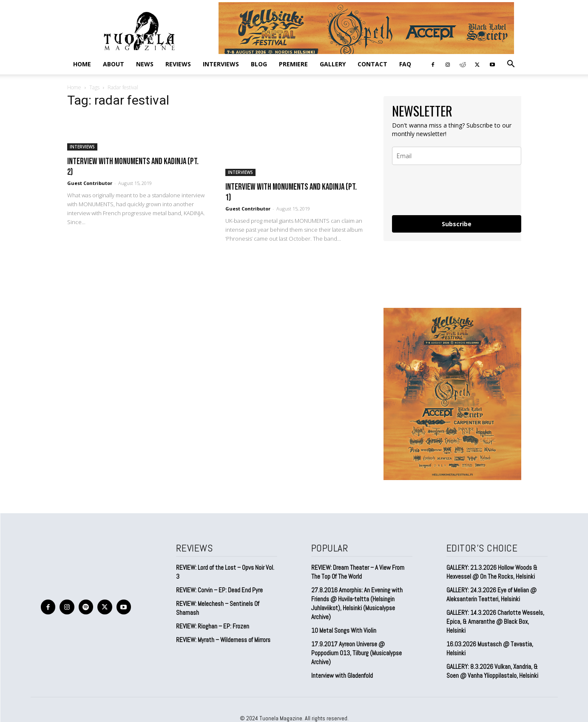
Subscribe (457, 224)
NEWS (145, 64)
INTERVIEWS (221, 64)
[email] (457, 156)
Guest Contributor (90, 183)
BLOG (259, 64)
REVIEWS (178, 64)
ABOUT (114, 64)
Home (82, 64)
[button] (511, 64)
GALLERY (333, 64)
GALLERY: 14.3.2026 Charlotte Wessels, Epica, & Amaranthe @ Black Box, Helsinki (495, 621)
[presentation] (457, 190)
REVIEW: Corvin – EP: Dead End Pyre (219, 590)
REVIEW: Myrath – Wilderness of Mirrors (223, 640)
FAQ (405, 64)
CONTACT (372, 64)
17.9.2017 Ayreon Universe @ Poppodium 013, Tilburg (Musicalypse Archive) (356, 653)
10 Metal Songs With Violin (344, 630)
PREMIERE (293, 64)
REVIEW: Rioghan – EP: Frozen (213, 626)
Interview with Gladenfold (342, 675)
